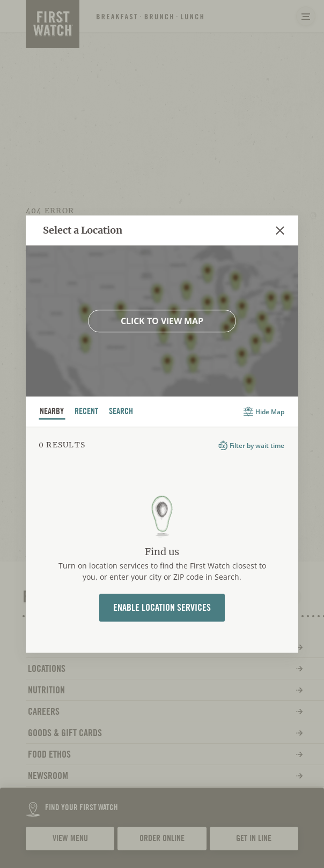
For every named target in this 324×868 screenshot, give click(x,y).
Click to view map (162, 321)
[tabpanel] (162, 539)
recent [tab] (87, 413)
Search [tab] (121, 413)
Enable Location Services (162, 607)
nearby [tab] (52, 413)
